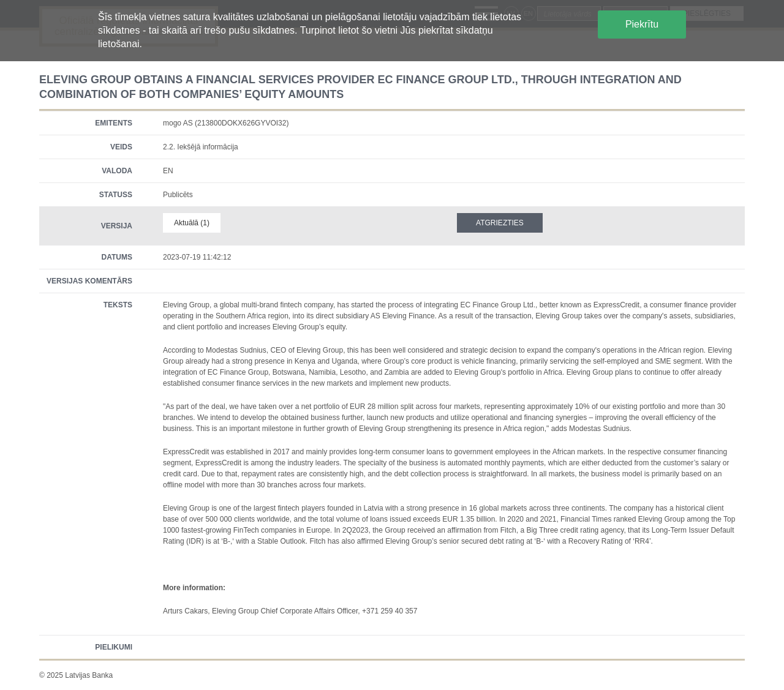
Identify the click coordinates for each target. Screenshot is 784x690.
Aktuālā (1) (192, 223)
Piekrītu (642, 24)
